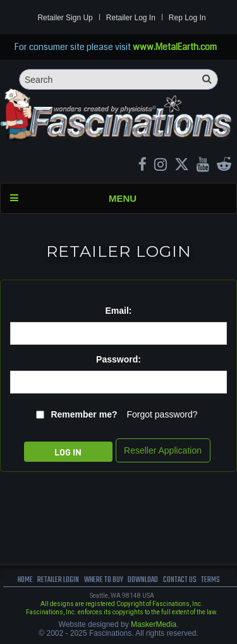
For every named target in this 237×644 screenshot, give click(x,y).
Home (25, 580)
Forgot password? (162, 414)
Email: (118, 311)
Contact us (180, 580)
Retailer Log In (131, 18)
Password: (118, 359)
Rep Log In (187, 18)
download (143, 580)
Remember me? (84, 414)
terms (210, 580)
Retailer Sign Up (65, 18)
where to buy (104, 580)
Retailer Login (58, 580)
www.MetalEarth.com (175, 47)
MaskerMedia (154, 624)
